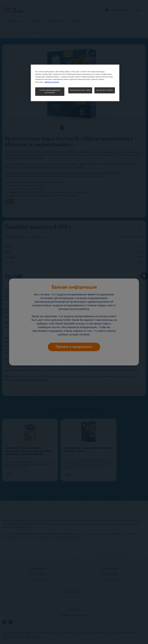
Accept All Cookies (105, 90)
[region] (75, 83)
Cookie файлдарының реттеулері (50, 91)
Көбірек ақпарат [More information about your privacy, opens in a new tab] (52, 82)
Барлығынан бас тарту (80, 90)
